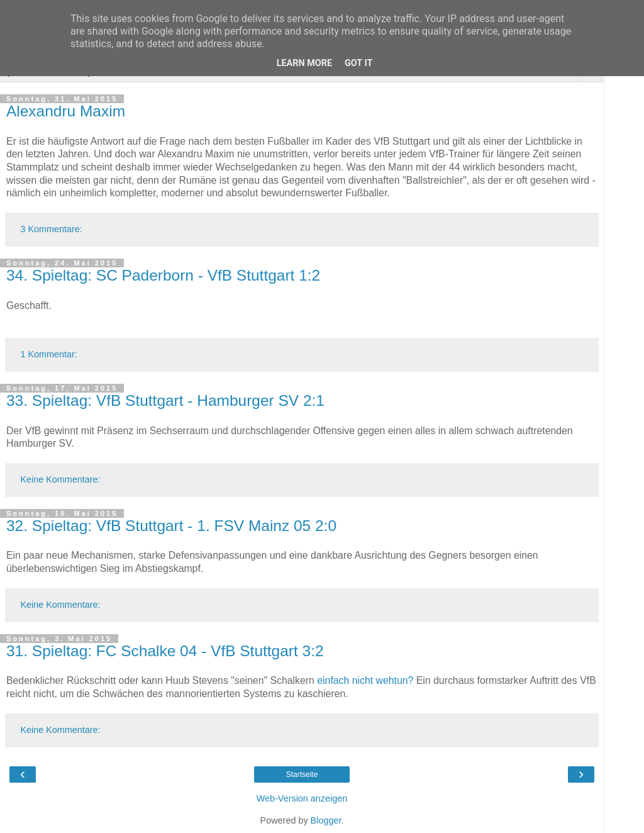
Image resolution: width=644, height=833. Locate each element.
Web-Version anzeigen (302, 798)
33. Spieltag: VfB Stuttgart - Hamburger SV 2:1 (165, 400)
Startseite (302, 774)
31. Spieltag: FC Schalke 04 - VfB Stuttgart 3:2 (165, 651)
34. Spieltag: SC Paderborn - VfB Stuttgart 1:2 (163, 275)
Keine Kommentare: (60, 479)
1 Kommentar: (48, 354)
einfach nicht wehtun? (365, 680)
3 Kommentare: (51, 229)
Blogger (326, 820)
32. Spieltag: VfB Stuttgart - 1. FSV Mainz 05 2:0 (171, 526)
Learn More (304, 63)
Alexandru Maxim (66, 111)
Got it (358, 63)
